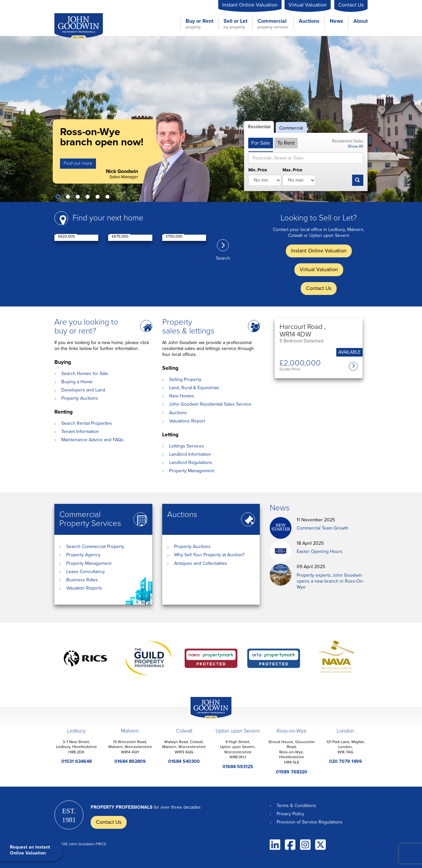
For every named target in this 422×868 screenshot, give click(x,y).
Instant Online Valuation (250, 5)
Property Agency (83, 555)
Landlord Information (190, 454)
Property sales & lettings (188, 327)
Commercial (273, 24)
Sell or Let (235, 24)
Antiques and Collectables (201, 563)
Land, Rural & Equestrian (194, 388)
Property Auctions (80, 398)
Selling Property (185, 379)
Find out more (78, 163)
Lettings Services (187, 446)
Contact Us (351, 5)
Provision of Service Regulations (310, 822)
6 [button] (109, 198)
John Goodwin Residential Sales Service (210, 404)
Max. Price (292, 170)
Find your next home (108, 218)
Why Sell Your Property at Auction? (209, 555)
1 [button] (59, 198)
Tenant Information (80, 432)
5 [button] (99, 198)
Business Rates (82, 580)
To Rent (286, 143)
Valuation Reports (84, 588)
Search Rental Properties (87, 423)
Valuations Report (187, 421)
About (361, 21)
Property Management (192, 471)
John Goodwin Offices (211, 708)
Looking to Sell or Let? (319, 218)
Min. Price (258, 170)
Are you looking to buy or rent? (86, 327)
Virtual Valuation (308, 5)
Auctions (309, 21)
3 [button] (79, 198)
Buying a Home (77, 382)
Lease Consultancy (86, 572)
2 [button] (69, 198)
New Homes (182, 396)
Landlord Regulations (191, 463)
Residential (259, 127)
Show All (356, 146)
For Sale (261, 143)
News (336, 21)
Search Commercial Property (95, 547)
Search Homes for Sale (85, 374)
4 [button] (89, 198)
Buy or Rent (199, 24)
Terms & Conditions (296, 806)
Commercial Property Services (90, 519)
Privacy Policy (290, 814)
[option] (211, 119)
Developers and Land (83, 390)
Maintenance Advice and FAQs (92, 440)
